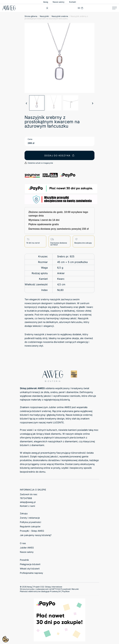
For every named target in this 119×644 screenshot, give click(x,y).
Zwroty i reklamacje (30, 518)
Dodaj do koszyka (59, 155)
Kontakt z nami (27, 506)
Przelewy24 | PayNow (60, 591)
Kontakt (73, 2)
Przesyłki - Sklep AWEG (32, 531)
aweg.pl (36, 453)
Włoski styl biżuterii (30, 569)
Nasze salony (59, 2)
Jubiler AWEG (27, 548)
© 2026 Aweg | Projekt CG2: (41, 587)
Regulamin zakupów (30, 526)
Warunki (75, 589)
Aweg (46, 2)
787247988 (26, 498)
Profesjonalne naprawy (31, 573)
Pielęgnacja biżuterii (30, 564)
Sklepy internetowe (54, 587)
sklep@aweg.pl (28, 502)
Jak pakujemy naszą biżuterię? (36, 535)
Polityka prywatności (30, 522)
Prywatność (66, 589)
